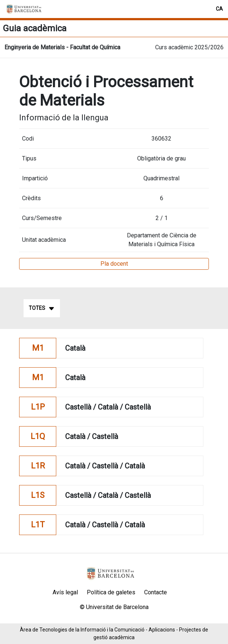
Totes (42, 308)
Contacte (156, 592)
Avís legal (65, 592)
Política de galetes (111, 592)
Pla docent (114, 264)
